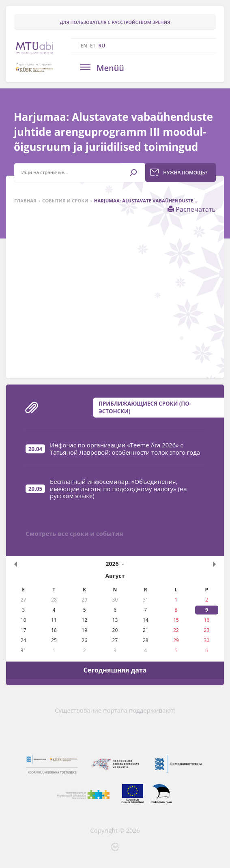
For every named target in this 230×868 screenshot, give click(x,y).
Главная (25, 201)
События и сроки (65, 201)
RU (102, 46)
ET (93, 46)
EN (84, 46)
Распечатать (192, 209)
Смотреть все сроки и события (74, 533)
